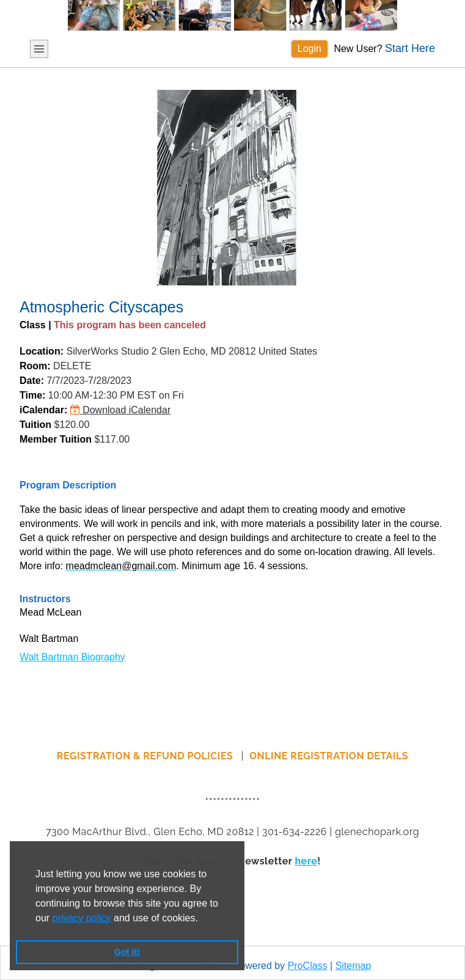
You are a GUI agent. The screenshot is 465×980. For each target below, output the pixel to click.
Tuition (35, 425)
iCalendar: (43, 410)
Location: (42, 351)
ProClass (308, 966)
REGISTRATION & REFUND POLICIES (146, 756)
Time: (32, 395)
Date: (32, 381)
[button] (202, 919)
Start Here (410, 48)
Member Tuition (56, 439)
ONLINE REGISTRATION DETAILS (329, 756)
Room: (35, 366)
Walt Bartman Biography (72, 657)
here (306, 861)
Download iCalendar (121, 410)
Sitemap (353, 966)
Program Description (68, 485)
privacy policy (82, 918)
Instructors (45, 599)
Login (309, 49)
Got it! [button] (127, 952)
